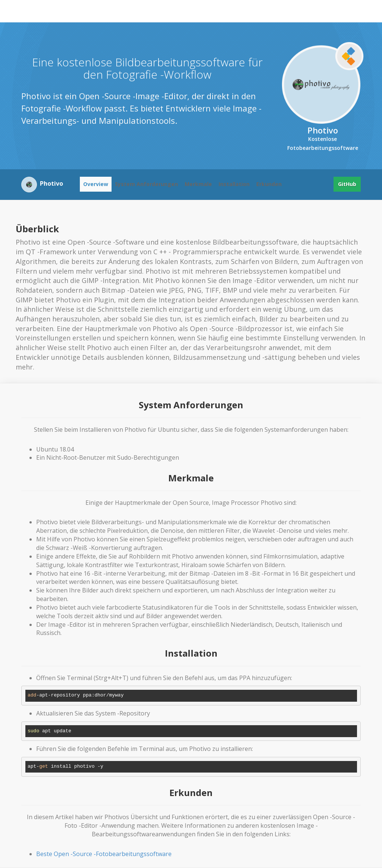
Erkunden (269, 184)
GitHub (347, 184)
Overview (96, 184)
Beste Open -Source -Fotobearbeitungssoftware (104, 854)
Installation (234, 184)
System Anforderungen (146, 184)
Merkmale (198, 184)
